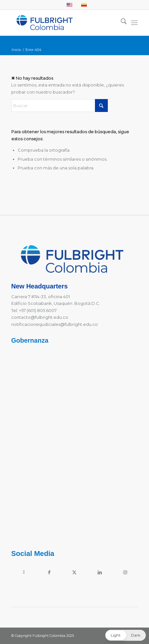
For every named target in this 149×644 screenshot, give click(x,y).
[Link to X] (74, 572)
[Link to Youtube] (24, 572)
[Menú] (134, 23)
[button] (126, 635)
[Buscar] (121, 23)
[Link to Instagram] (125, 572)
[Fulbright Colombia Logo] (62, 23)
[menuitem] (121, 23)
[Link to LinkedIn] (100, 572)
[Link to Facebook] (49, 572)
